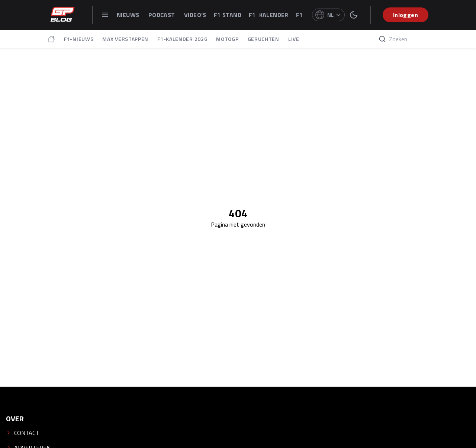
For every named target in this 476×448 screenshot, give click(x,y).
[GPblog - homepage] (62, 15)
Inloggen (406, 15)
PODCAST (163, 15)
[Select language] (328, 15)
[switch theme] (354, 15)
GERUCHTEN (263, 39)
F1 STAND (228, 15)
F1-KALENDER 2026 (182, 39)
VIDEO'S (195, 15)
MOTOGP (227, 39)
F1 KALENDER (269, 15)
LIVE (294, 39)
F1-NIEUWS (79, 39)
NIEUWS (129, 15)
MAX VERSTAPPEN (125, 39)
